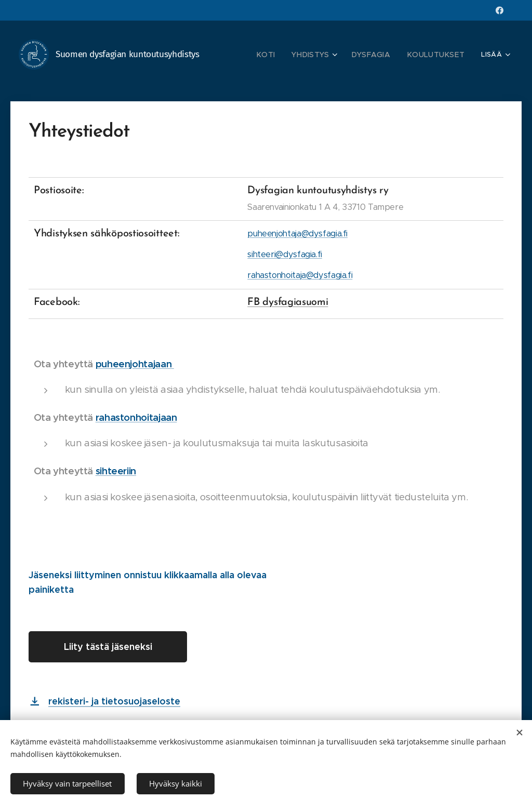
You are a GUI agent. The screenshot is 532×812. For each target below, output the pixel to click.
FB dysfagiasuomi (288, 302)
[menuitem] (281, 55)
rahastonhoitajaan (136, 417)
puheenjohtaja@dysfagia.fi (297, 234)
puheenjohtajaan (135, 364)
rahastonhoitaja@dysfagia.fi (300, 275)
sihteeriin (116, 471)
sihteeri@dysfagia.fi (285, 254)
